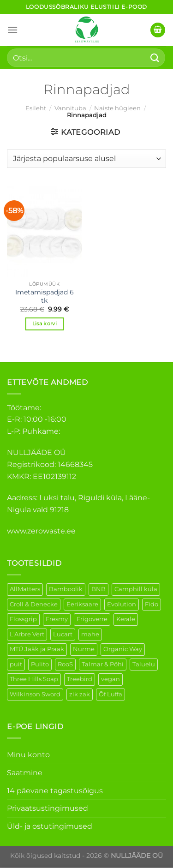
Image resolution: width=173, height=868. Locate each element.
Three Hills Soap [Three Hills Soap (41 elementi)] (34, 679)
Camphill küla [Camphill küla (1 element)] (136, 589)
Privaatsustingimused (48, 808)
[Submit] (155, 57)
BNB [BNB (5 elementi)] (98, 589)
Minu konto (28, 755)
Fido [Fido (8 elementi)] (152, 604)
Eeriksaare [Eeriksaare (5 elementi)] (82, 604)
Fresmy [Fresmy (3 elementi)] (57, 619)
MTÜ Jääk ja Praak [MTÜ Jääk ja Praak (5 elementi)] (37, 649)
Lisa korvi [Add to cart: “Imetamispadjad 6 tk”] (45, 323)
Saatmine (25, 773)
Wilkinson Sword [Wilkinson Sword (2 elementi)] (35, 694)
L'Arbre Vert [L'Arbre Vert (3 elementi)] (27, 634)
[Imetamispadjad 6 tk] (45, 231)
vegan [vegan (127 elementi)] (110, 679)
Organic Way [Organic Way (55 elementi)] (123, 649)
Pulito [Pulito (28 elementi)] (40, 664)
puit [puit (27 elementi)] (16, 664)
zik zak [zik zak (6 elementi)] (80, 694)
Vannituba (70, 108)
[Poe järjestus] (86, 159)
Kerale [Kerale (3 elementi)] (126, 619)
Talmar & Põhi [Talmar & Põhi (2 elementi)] (103, 664)
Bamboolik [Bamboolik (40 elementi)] (66, 589)
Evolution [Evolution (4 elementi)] (122, 604)
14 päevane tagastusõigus (55, 791)
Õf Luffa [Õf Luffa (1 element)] (110, 694)
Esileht (36, 108)
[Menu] (12, 30)
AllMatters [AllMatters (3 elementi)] (25, 589)
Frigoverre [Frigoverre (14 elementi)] (92, 619)
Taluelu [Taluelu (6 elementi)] (144, 664)
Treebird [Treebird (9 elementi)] (80, 679)
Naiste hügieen (117, 108)
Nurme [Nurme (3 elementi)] (84, 649)
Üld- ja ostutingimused (50, 826)
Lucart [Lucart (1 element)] (63, 634)
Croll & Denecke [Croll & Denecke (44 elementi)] (34, 604)
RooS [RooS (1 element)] (65, 664)
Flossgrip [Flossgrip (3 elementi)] (23, 619)
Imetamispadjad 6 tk (45, 296)
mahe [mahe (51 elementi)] (90, 634)
